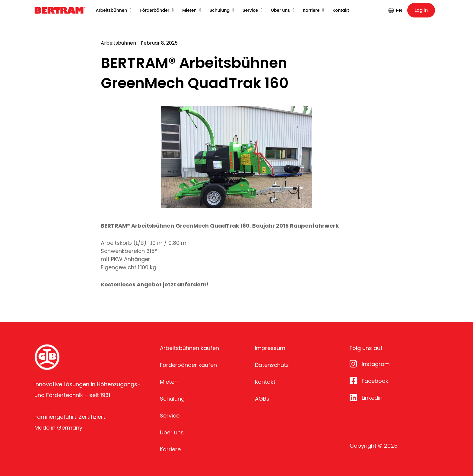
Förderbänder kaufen (188, 365)
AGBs (262, 399)
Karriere (170, 449)
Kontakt (265, 382)
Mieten (169, 382)
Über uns (172, 432)
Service (170, 416)
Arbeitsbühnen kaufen (189, 348)
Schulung (172, 399)
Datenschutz (272, 365)
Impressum (270, 348)
